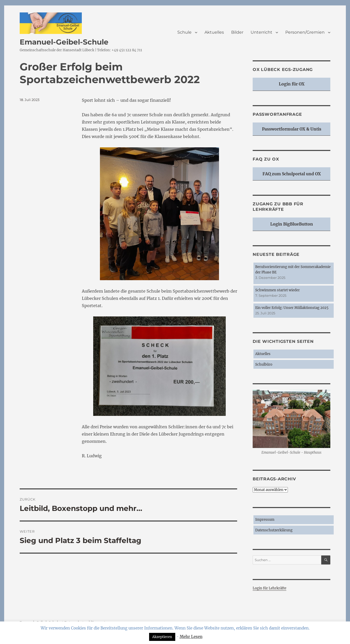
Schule (184, 32)
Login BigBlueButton (292, 224)
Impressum (265, 520)
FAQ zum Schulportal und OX (292, 174)
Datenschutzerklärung (274, 530)
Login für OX (292, 84)
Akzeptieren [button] (162, 637)
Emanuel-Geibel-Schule (64, 42)
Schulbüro (264, 364)
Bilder (237, 32)
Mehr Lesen (191, 637)
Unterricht (261, 32)
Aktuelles (214, 32)
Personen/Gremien (305, 32)
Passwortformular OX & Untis (292, 129)
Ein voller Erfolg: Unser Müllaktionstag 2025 (292, 308)
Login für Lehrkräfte (269, 588)
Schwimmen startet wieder (278, 290)
